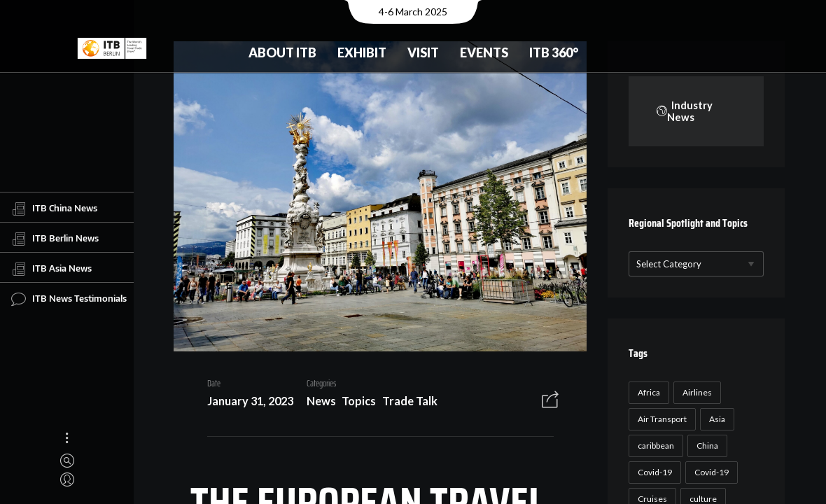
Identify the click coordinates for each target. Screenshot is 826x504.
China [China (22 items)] (705, 446)
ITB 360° (554, 52)
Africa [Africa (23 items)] (647, 393)
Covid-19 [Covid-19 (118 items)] (653, 473)
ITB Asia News (51, 269)
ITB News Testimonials (69, 299)
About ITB (282, 52)
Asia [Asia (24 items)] (715, 420)
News (316, 404)
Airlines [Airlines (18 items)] (695, 393)
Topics (354, 404)
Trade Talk (404, 404)
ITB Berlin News (55, 239)
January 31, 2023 (245, 404)
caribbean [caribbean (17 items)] (654, 446)
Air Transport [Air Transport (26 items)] (660, 420)
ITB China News (54, 209)
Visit (423, 52)
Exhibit (362, 52)
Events (484, 52)
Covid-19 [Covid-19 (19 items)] (709, 473)
